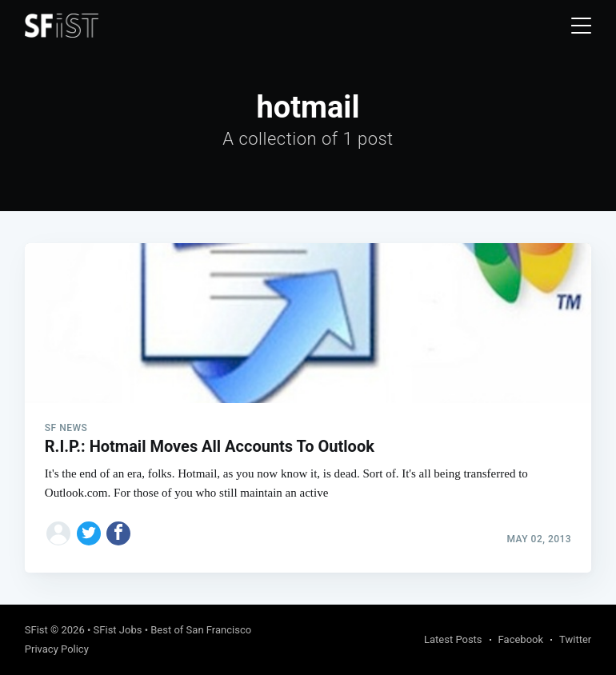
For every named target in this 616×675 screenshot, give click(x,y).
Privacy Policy (57, 649)
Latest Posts (453, 639)
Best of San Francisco (201, 630)
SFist (36, 630)
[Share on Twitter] (89, 533)
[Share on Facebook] (118, 533)
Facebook (521, 639)
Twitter (575, 639)
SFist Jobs (118, 630)
